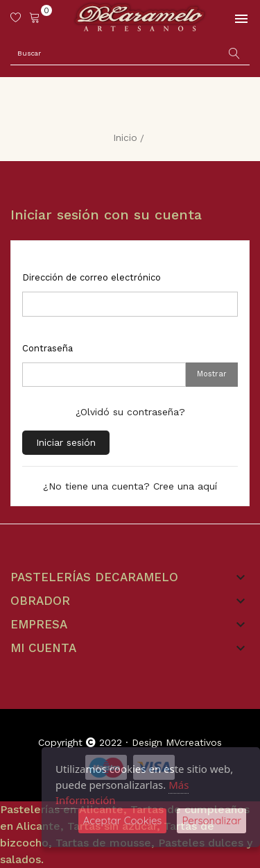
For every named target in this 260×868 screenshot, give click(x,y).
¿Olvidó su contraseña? (130, 412)
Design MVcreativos (177, 742)
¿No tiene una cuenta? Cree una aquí (130, 486)
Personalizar (211, 820)
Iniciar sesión (66, 442)
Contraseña (47, 348)
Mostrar (212, 374)
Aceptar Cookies (123, 820)
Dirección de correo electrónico (92, 277)
